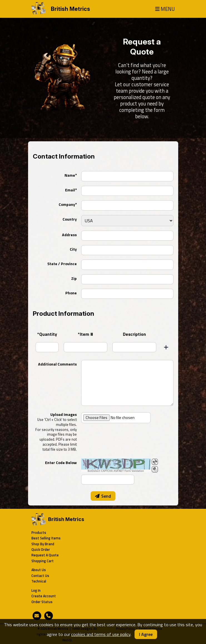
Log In (36, 590)
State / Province (62, 264)
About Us (39, 570)
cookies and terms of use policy (101, 634)
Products (39, 533)
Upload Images (56, 432)
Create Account (44, 596)
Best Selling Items (46, 538)
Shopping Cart (43, 561)
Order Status (42, 602)
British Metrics (70, 9)
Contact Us (40, 576)
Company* (68, 204)
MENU (165, 9)
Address (69, 235)
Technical (39, 581)
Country (70, 219)
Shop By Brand (43, 544)
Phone (71, 293)
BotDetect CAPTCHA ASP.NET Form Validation (116, 471)
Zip (74, 278)
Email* (71, 190)
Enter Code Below (61, 463)
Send (103, 496)
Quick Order (41, 550)
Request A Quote (45, 555)
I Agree (146, 634)
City (73, 249)
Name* (71, 175)
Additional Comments (57, 364)
